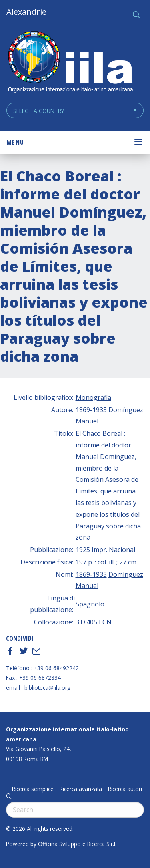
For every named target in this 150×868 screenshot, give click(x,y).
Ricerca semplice (33, 789)
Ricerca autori (125, 789)
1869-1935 (91, 410)
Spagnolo (90, 604)
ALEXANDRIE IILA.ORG (70, 63)
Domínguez (126, 410)
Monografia (93, 397)
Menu (15, 142)
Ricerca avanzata (81, 789)
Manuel (87, 421)
